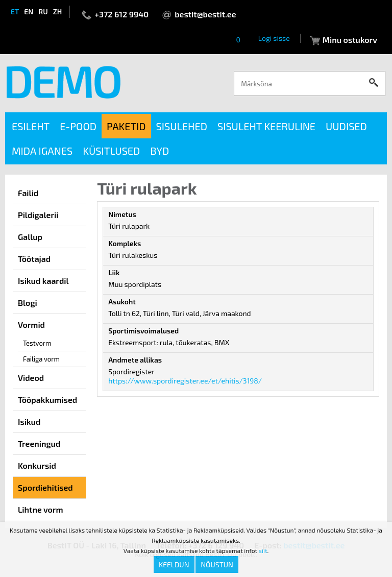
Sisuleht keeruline (266, 126)
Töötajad (34, 259)
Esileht (31, 126)
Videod (31, 378)
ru (43, 11)
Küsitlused (111, 151)
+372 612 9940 (121, 14)
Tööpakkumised (47, 400)
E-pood (78, 126)
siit (263, 550)
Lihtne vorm (41, 509)
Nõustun (217, 564)
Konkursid (37, 465)
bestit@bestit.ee (205, 14)
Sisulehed (182, 126)
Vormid (31, 324)
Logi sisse (274, 38)
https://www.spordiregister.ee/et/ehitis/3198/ (185, 381)
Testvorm (37, 343)
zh (58, 11)
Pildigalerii (38, 215)
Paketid (126, 126)
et (15, 11)
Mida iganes (42, 151)
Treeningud (39, 443)
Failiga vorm (41, 359)
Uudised (346, 126)
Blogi (28, 303)
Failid (28, 193)
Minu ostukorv (350, 40)
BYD (160, 151)
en (29, 11)
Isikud (29, 422)
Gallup (30, 237)
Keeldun (174, 564)
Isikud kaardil (43, 281)
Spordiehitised (45, 487)
